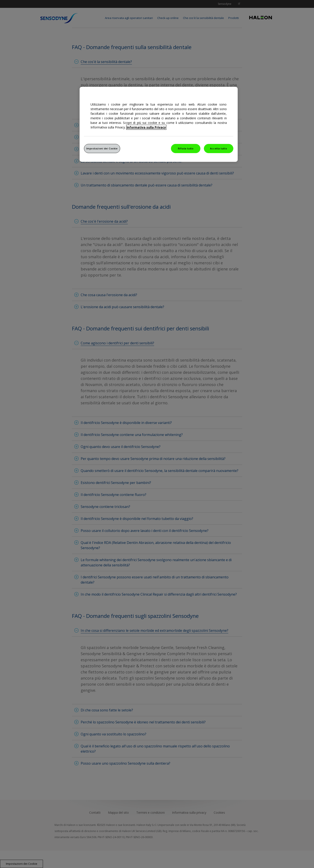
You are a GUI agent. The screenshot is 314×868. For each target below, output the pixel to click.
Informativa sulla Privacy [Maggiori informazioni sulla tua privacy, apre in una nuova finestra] (146, 127)
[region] (159, 124)
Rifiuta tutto (186, 148)
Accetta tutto (218, 148)
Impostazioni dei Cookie (102, 148)
